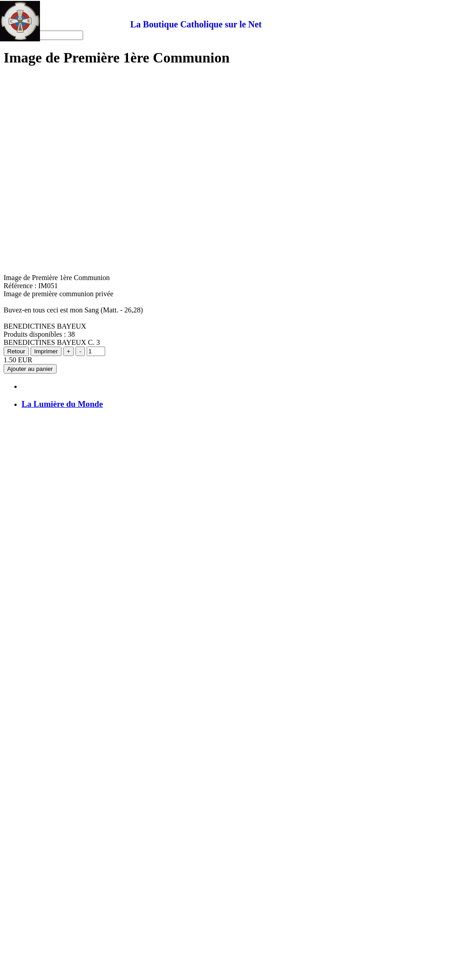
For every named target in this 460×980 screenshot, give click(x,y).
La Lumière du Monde (62, 967)
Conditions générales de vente (65, 276)
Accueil (33, 51)
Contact (33, 75)
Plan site (34, 67)
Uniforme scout (44, 268)
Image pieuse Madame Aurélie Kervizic (79, 260)
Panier (31, 59)
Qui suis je (37, 252)
